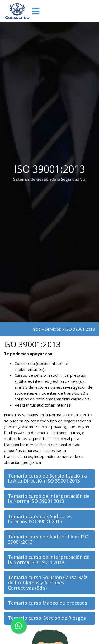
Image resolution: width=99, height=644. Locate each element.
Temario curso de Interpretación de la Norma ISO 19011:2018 (49, 560)
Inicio (36, 329)
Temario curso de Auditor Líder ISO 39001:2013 (48, 539)
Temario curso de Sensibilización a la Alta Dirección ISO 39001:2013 (47, 478)
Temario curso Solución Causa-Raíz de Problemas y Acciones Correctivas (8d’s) (48, 583)
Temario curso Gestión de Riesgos (47, 618)
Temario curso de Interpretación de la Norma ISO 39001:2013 (49, 499)
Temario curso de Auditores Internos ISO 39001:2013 (40, 519)
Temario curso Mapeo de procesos (48, 603)
